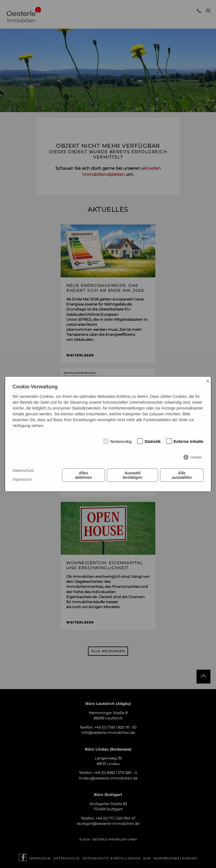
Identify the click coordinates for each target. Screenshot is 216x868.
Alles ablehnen (83, 475)
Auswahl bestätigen (132, 475)
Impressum (22, 479)
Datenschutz (23, 470)
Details (196, 457)
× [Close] (208, 381)
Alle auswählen (182, 475)
